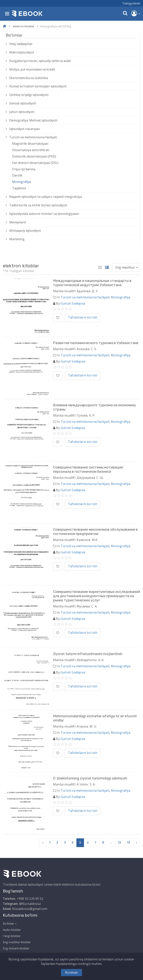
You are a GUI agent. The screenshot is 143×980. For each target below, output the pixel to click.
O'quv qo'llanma (24, 169)
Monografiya (22, 182)
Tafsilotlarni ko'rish (83, 317)
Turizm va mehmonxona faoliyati (33, 137)
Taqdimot (19, 188)
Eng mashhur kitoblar (17, 942)
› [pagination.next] (136, 843)
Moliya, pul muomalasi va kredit (32, 69)
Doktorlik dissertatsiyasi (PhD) (34, 156)
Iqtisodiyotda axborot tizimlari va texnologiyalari (44, 214)
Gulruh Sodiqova (73, 303)
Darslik (17, 175)
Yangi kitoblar (12, 936)
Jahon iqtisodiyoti (22, 112)
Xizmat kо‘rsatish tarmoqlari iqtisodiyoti (38, 86)
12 (120, 843)
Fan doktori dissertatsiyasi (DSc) (35, 163)
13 (129, 843)
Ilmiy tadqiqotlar (21, 44)
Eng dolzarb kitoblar (16, 948)
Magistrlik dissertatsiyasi (30, 144)
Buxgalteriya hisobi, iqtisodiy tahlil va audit (40, 61)
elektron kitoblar (24, 26)
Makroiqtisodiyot (22, 52)
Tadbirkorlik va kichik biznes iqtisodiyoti (38, 205)
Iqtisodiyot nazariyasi (25, 129)
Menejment (18, 222)
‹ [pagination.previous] (43, 843)
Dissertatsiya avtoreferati (31, 150)
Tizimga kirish (131, 3)
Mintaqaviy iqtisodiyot (25, 231)
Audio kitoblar (12, 930)
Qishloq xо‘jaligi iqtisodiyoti (29, 95)
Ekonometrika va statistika (29, 78)
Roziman (71, 972)
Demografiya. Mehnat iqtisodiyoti (33, 120)
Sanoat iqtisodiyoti (23, 103)
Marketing (17, 239)
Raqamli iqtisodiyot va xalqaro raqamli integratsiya (46, 197)
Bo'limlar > (10, 923)
